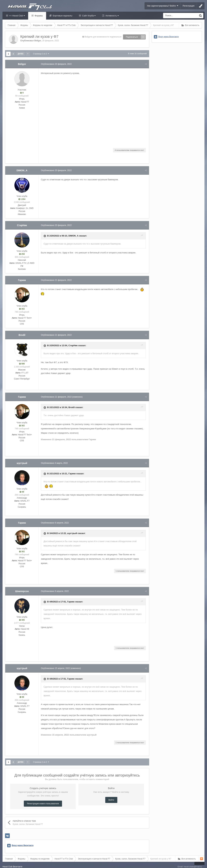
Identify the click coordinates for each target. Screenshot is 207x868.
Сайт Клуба (88, 16)
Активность (112, 16)
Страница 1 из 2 (41, 54)
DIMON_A (22, 170)
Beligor (38, 41)
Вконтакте (18, 862)
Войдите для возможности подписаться (103, 37)
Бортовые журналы (62, 16)
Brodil (22, 335)
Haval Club (7, 862)
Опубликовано (57, 64)
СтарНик (22, 225)
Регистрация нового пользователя (43, 799)
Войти (111, 796)
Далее (21, 54)
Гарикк (22, 280)
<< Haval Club (17, 16)
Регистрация (189, 6)
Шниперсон (22, 587)
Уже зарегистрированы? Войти (162, 6)
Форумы (38, 16)
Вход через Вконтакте (23, 841)
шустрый (22, 463)
